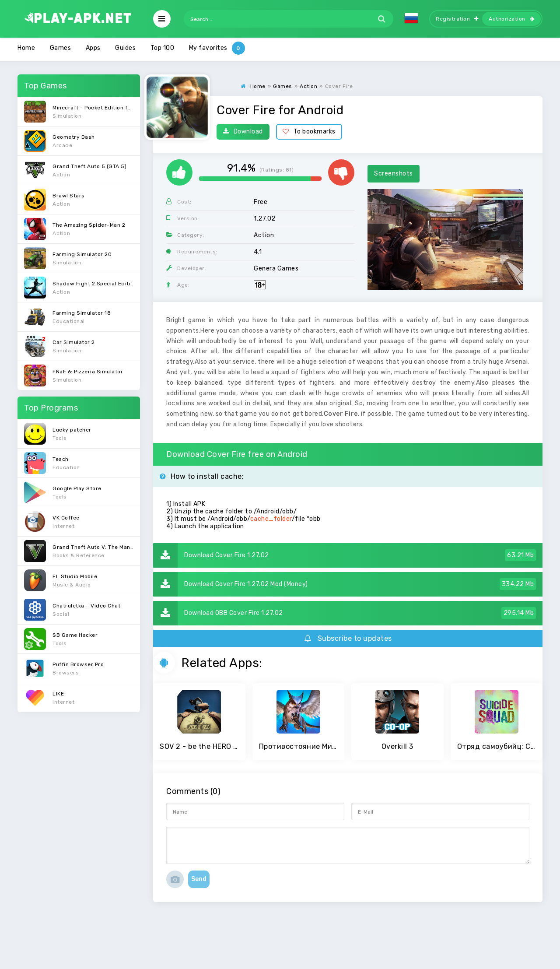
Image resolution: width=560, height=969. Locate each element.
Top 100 (163, 48)
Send (199, 879)
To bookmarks (309, 132)
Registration (457, 19)
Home (26, 48)
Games (61, 48)
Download (243, 132)
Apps (93, 48)
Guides (125, 48)
